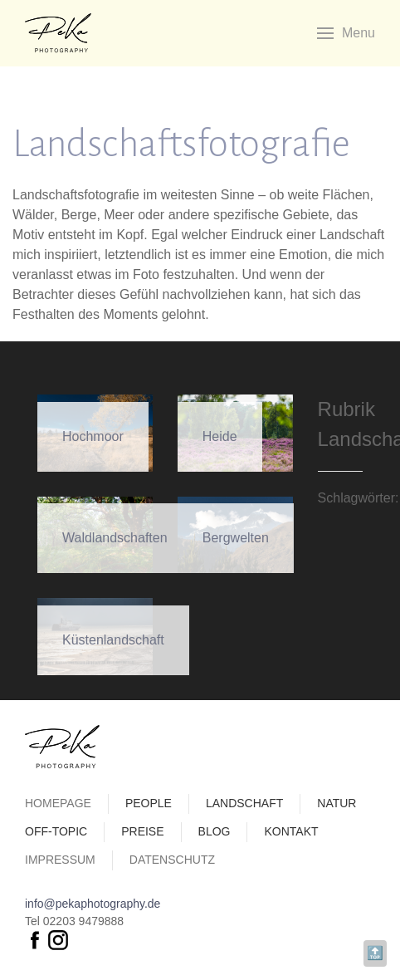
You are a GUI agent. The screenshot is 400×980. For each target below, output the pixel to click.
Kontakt (291, 831)
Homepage (58, 803)
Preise (142, 831)
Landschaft (244, 803)
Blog (215, 831)
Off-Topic (56, 831)
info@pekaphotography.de (93, 904)
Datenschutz (172, 860)
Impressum (60, 860)
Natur (337, 803)
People (149, 803)
